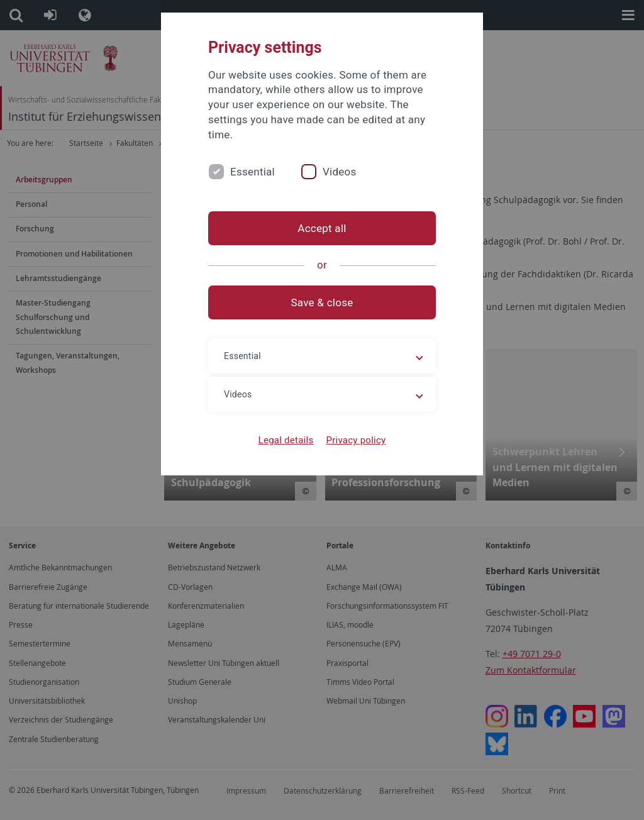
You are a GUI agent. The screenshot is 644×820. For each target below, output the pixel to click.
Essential (253, 172)
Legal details (286, 440)
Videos (340, 172)
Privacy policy (356, 440)
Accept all (322, 228)
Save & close (322, 302)
